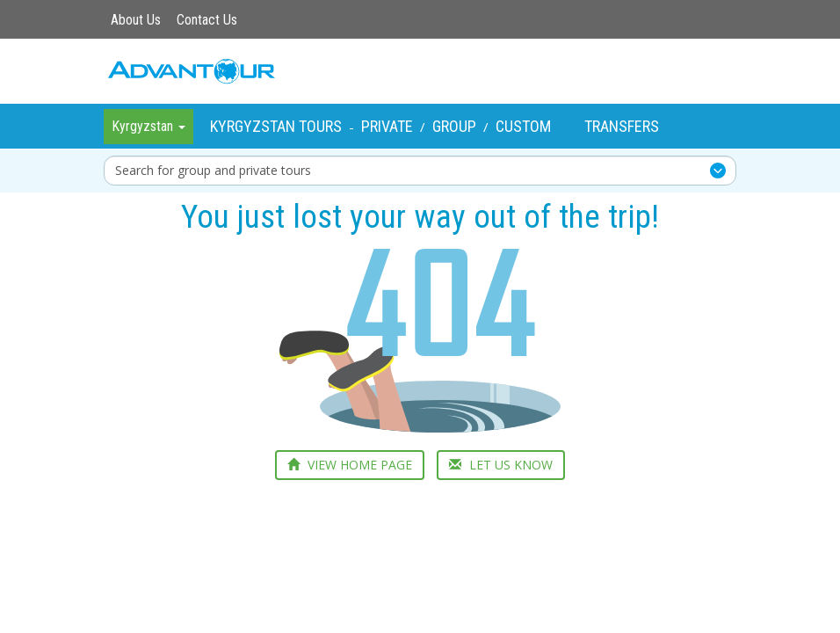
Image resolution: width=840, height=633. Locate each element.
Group (454, 126)
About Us (136, 20)
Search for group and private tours (213, 170)
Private (387, 126)
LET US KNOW (501, 465)
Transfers (622, 126)
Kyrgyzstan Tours (276, 126)
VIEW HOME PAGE (350, 465)
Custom (523, 126)
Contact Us (207, 20)
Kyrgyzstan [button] (148, 126)
